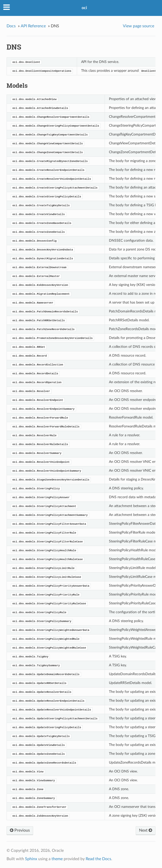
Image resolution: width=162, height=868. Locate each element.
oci (84, 8)
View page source (138, 26)
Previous (20, 830)
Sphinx (31, 859)
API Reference (33, 26)
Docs (11, 26)
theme (57, 859)
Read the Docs (98, 859)
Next (146, 830)
